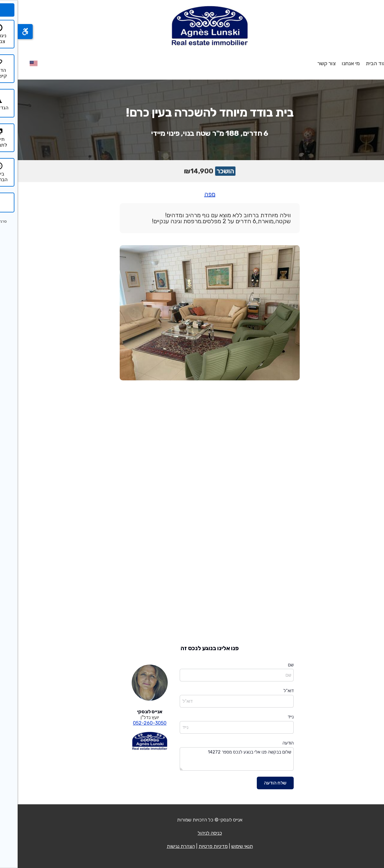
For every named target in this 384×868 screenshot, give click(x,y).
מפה (192, 194)
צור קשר (309, 63)
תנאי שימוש (224, 846)
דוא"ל (271, 691)
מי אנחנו (333, 63)
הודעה (270, 743)
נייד (273, 717)
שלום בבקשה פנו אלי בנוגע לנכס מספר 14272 (219, 759)
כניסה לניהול (192, 833)
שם (273, 665)
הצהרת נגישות (163, 846)
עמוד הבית (360, 63)
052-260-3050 (132, 723)
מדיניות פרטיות (195, 846)
